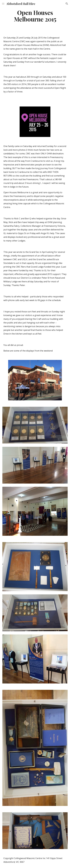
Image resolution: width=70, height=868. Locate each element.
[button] (3, 4)
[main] (35, 16)
